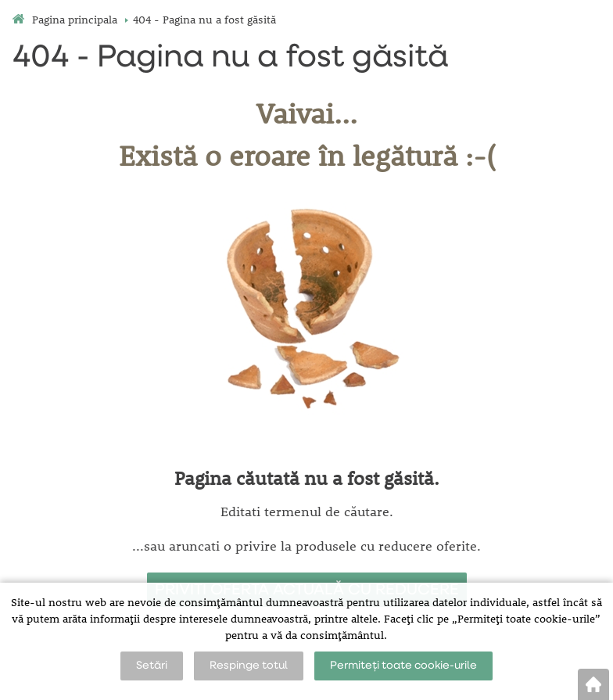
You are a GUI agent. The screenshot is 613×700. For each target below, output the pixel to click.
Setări (152, 666)
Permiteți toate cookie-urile (403, 666)
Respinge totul (249, 666)
